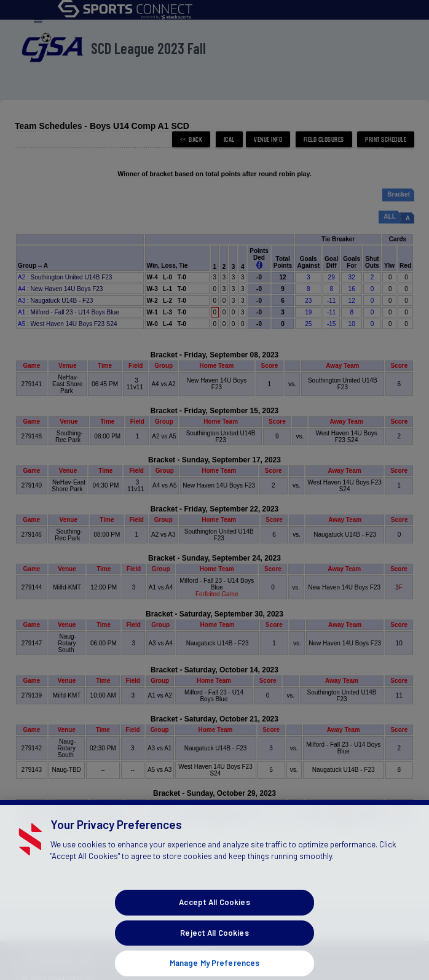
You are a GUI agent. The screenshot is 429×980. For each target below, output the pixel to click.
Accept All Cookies (214, 922)
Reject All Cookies (214, 952)
